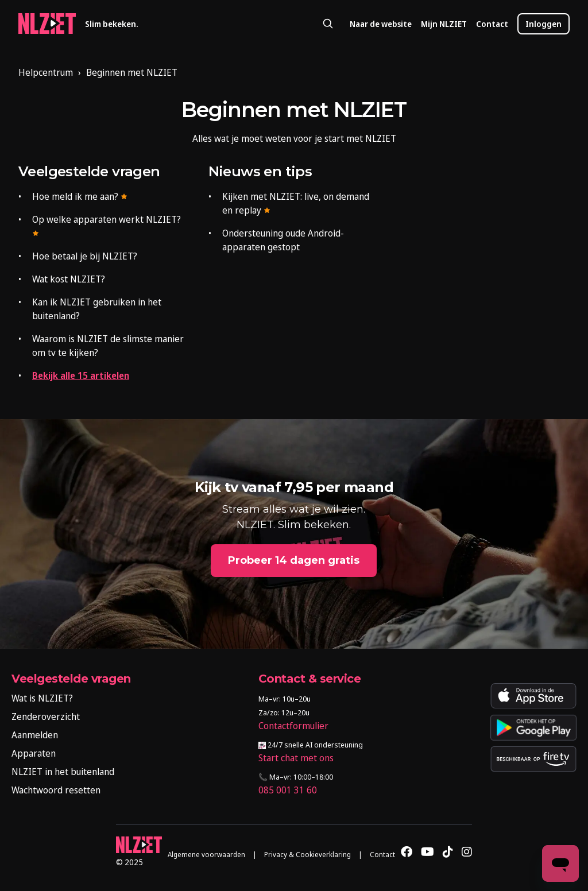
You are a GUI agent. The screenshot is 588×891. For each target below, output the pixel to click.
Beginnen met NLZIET (132, 72)
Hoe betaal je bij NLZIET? (85, 256)
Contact (492, 24)
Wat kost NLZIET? (69, 279)
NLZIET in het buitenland (63, 772)
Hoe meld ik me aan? (80, 196)
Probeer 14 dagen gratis (294, 560)
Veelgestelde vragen (89, 171)
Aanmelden (35, 735)
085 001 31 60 (288, 790)
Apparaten (34, 753)
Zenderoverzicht (46, 716)
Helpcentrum (46, 72)
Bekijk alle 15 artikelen (81, 375)
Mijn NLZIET (444, 24)
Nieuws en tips (260, 171)
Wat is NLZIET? (42, 698)
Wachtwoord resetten (56, 790)
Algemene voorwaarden (206, 855)
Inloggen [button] (543, 24)
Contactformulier (293, 726)
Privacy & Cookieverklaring (307, 855)
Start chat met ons (296, 758)
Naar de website (381, 24)
